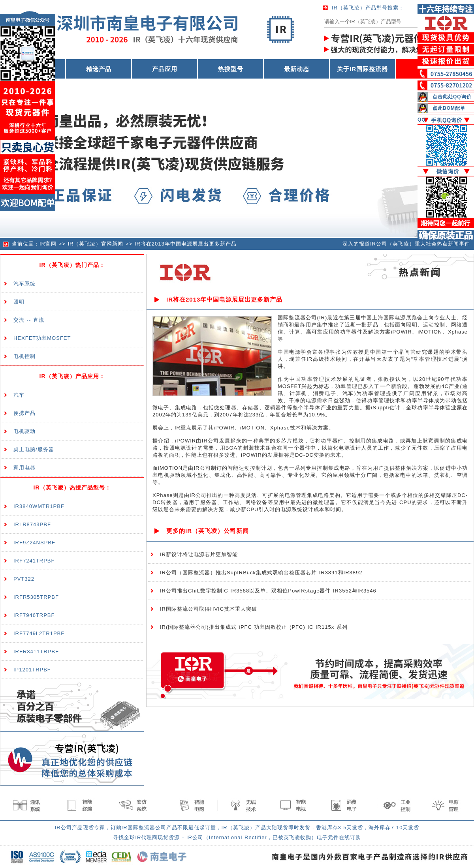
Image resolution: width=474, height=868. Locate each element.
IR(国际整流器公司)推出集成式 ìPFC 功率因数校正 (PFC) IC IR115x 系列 (254, 627)
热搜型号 (231, 69)
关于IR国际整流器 (362, 69)
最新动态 (297, 69)
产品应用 (165, 69)
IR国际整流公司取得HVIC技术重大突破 (209, 609)
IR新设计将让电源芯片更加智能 (199, 554)
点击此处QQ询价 (452, 97)
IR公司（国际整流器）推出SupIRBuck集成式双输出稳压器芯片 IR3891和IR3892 (261, 573)
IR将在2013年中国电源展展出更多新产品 (186, 244)
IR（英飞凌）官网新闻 (95, 244)
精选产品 (99, 69)
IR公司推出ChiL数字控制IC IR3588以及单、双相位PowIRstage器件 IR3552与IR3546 (268, 591)
